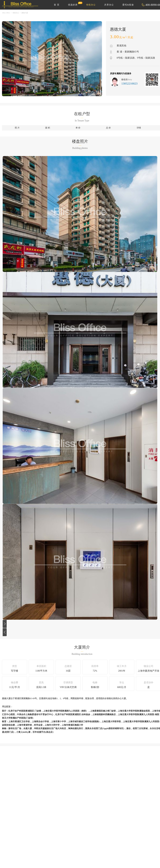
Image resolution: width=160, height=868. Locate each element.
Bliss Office (6, 13)
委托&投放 (128, 5)
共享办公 (109, 5)
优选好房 (74, 4)
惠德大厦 (25, 13)
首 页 (57, 5)
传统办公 (91, 5)
